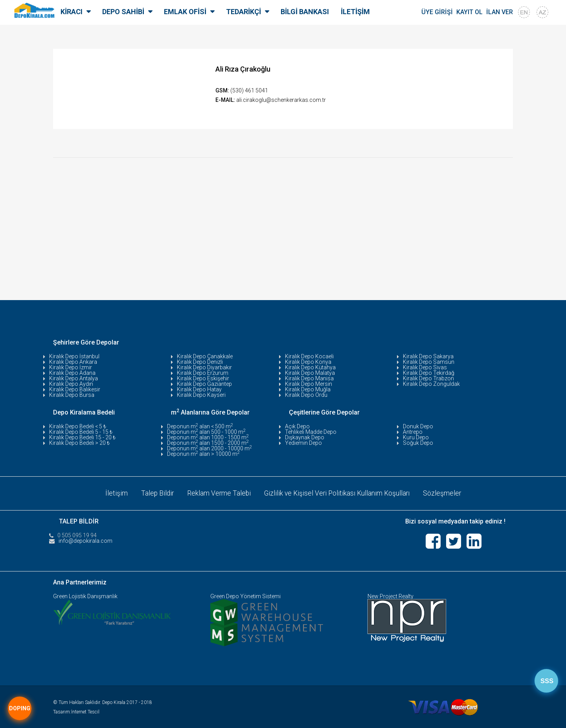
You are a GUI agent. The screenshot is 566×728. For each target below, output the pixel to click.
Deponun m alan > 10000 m (203, 454)
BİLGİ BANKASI (305, 12)
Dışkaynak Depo (305, 437)
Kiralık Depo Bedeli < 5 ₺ (78, 426)
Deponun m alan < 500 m (200, 426)
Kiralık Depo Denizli (200, 362)
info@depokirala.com (85, 540)
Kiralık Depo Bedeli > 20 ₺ (79, 443)
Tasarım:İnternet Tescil (76, 711)
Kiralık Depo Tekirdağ (429, 373)
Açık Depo (297, 426)
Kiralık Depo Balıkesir (75, 389)
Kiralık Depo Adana (72, 373)
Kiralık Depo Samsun (429, 362)
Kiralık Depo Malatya (310, 373)
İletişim (114, 493)
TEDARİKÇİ (243, 12)
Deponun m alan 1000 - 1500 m (208, 437)
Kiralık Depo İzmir (71, 367)
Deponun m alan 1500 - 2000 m (208, 443)
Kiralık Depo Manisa (309, 378)
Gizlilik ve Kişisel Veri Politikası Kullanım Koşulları (338, 493)
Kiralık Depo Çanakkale (205, 356)
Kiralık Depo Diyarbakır (204, 367)
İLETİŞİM (355, 12)
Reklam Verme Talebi (218, 493)
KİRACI (72, 12)
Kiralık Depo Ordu (306, 395)
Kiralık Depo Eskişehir (203, 378)
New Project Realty (391, 595)
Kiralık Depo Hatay (199, 389)
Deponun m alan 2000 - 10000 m (209, 448)
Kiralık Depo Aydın (71, 384)
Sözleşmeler (445, 493)
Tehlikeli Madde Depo (311, 432)
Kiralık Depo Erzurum (203, 373)
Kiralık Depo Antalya (74, 378)
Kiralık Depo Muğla (308, 389)
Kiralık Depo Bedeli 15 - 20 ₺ (82, 437)
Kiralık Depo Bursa (72, 395)
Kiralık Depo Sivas (425, 367)
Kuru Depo (416, 437)
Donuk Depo (418, 426)
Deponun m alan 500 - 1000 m (206, 432)
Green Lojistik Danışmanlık (85, 595)
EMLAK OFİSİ (185, 12)
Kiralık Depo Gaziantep (204, 384)
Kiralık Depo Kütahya (310, 367)
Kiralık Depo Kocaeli (309, 356)
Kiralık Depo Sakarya (428, 356)
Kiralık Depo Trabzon (428, 378)
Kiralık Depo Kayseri (201, 395)
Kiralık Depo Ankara (73, 362)
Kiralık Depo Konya (308, 362)
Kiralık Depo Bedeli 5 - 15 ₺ (81, 432)
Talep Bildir (155, 493)
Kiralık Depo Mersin (309, 384)
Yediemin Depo (303, 443)
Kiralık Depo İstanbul (74, 356)
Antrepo (413, 432)
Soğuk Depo (418, 443)
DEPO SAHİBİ (123, 12)
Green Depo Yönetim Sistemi (245, 595)
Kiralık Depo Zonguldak (431, 384)
